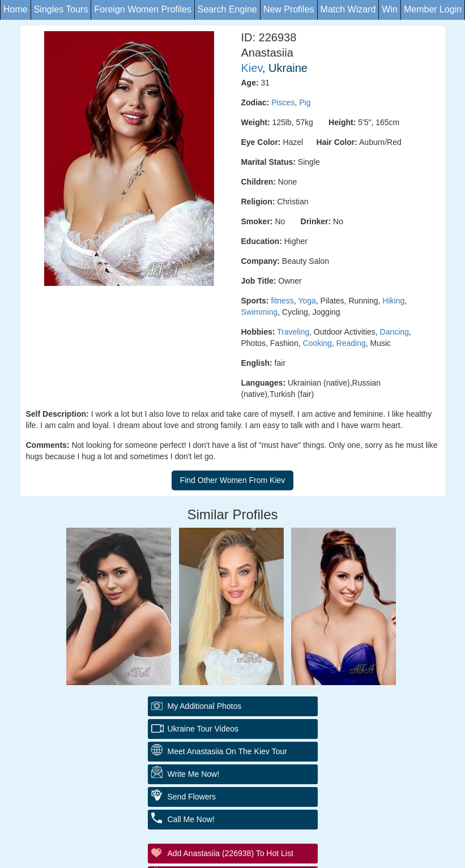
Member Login (433, 9)
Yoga (307, 301)
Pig (305, 102)
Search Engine (227, 9)
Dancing (394, 332)
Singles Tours (61, 9)
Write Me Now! (194, 774)
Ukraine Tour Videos (203, 729)
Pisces (283, 102)
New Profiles (289, 9)
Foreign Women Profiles (142, 9)
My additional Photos (205, 706)
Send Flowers (192, 797)
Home (16, 9)
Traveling (293, 332)
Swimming (260, 312)
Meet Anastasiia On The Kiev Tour (227, 751)
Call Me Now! (191, 819)
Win (390, 9)
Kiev (252, 68)
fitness (282, 301)
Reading (351, 343)
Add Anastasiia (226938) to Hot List (231, 853)
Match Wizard (348, 9)
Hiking (393, 301)
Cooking (317, 343)
